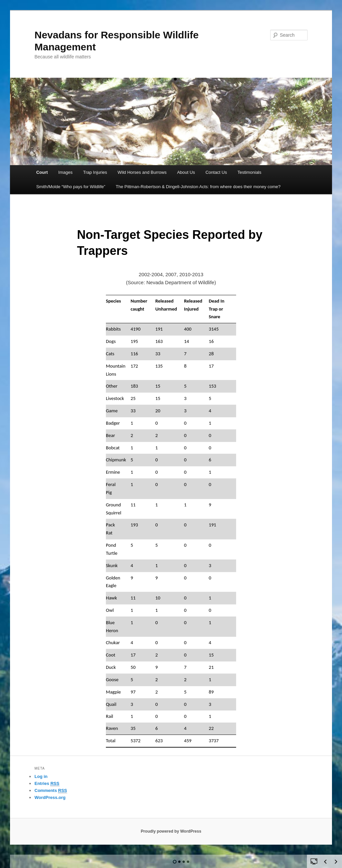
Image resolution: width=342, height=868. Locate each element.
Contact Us (216, 172)
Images (66, 172)
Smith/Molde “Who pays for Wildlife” (71, 187)
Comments (51, 791)
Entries (47, 784)
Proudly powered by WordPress (171, 831)
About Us (186, 172)
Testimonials (249, 172)
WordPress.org (50, 797)
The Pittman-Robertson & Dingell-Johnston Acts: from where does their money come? (198, 187)
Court (42, 172)
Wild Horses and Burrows (142, 172)
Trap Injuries (95, 172)
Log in (41, 776)
